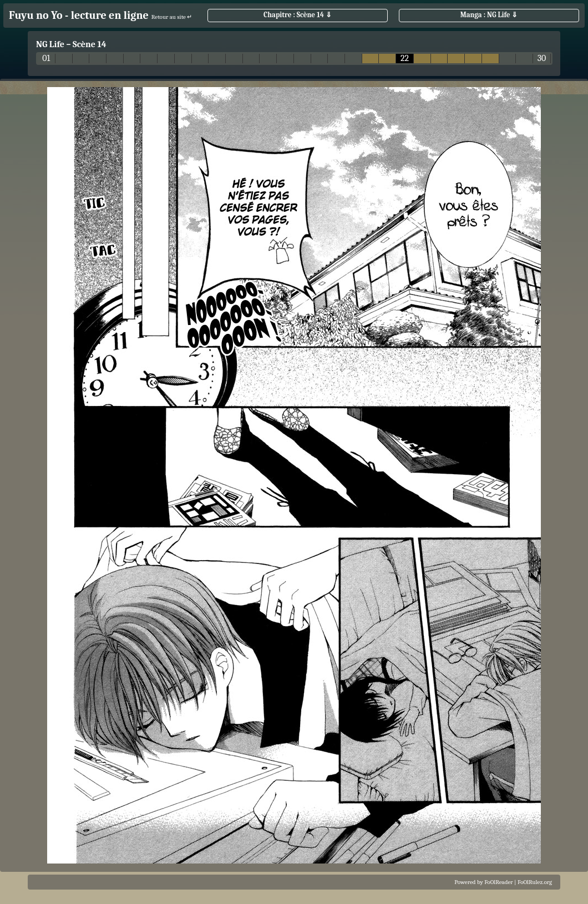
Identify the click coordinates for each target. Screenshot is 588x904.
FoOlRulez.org (535, 882)
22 (405, 59)
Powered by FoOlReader (483, 882)
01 (46, 59)
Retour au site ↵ (172, 17)
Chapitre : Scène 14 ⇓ (298, 15)
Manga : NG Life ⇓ (489, 15)
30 (542, 59)
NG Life (50, 44)
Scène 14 (90, 44)
